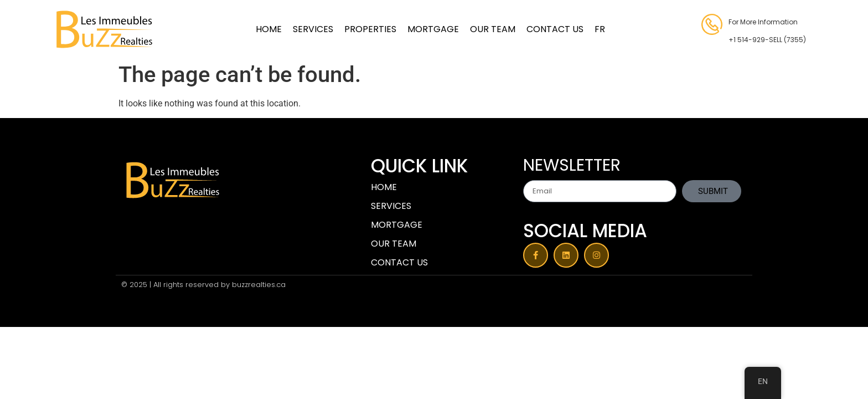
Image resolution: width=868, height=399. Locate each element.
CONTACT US (555, 29)
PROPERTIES (370, 29)
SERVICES (313, 29)
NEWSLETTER (572, 167)
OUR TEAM (493, 29)
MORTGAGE (433, 29)
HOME (269, 29)
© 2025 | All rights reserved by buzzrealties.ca (203, 285)
